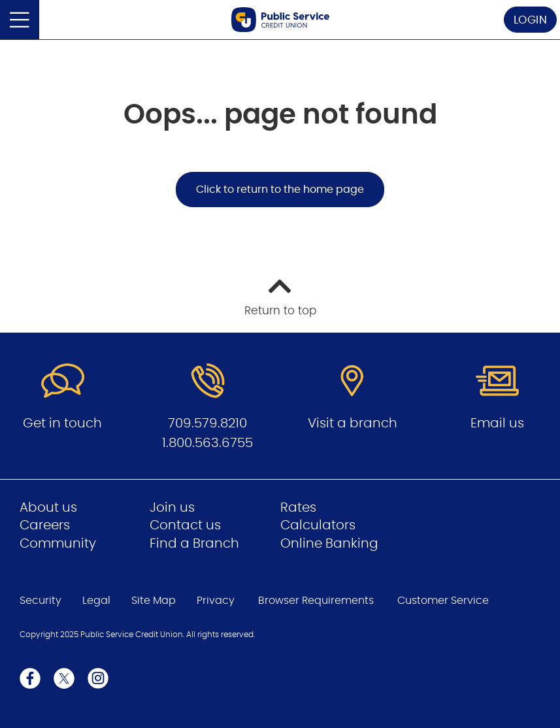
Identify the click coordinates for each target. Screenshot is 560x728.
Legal (96, 601)
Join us (172, 508)
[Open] (20, 20)
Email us (497, 423)
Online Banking (329, 544)
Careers (45, 525)
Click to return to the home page (280, 190)
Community (58, 544)
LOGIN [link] (531, 20)
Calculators (318, 525)
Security (41, 601)
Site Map (154, 601)
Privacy (216, 601)
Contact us (185, 525)
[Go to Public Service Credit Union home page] (280, 20)
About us (48, 508)
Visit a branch (353, 423)
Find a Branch (194, 544)
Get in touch (62, 423)
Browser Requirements (316, 601)
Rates (298, 508)
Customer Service (443, 601)
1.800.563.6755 (207, 443)
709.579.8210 (207, 423)
